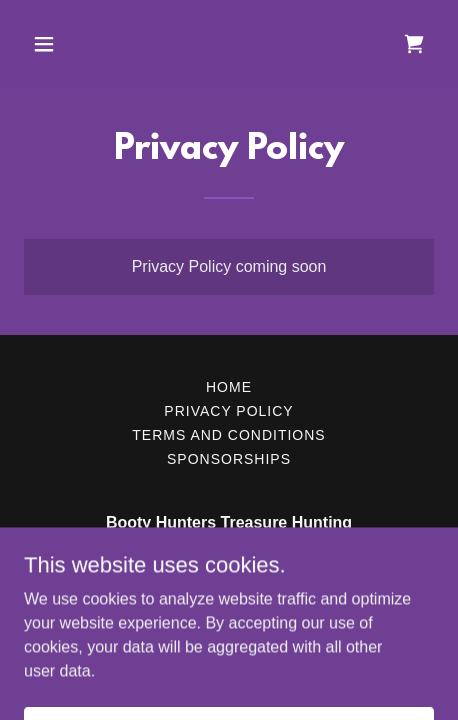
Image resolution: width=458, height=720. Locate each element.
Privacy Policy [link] (228, 411)
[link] (414, 44)
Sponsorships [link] (229, 459)
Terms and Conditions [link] (228, 435)
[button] (71, 44)
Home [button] (229, 387)
